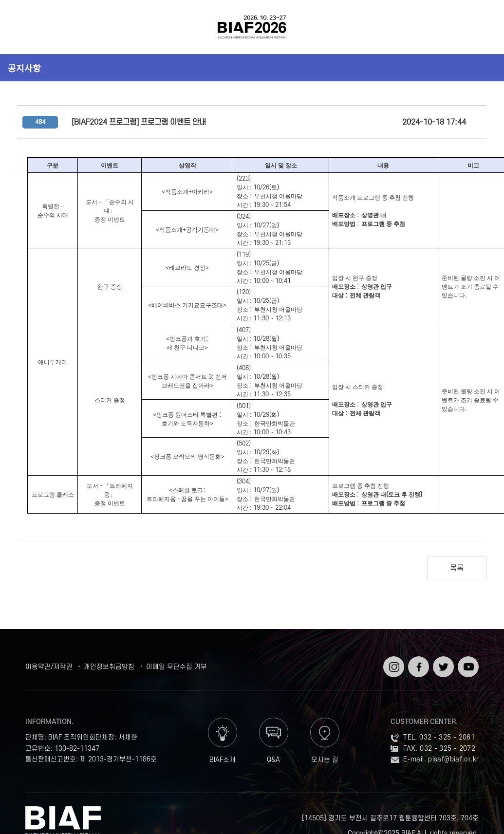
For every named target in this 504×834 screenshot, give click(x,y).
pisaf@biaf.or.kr (453, 759)
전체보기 (25, 27)
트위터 (442, 660)
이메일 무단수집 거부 (177, 667)
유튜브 (467, 660)
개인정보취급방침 (109, 667)
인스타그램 (393, 664)
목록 (457, 568)
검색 (479, 27)
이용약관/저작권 (49, 667)
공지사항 (24, 68)
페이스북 (418, 664)
